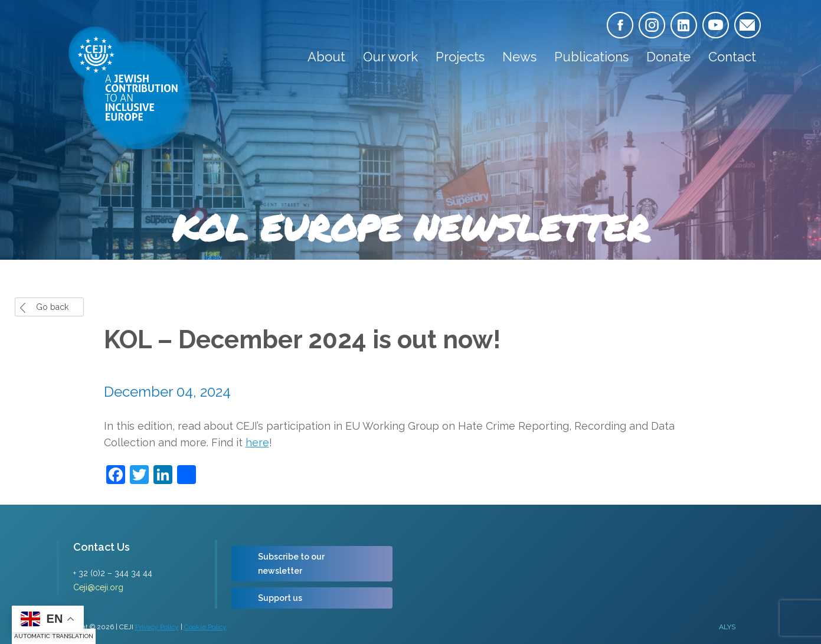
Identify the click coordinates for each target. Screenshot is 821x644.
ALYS (727, 627)
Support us (280, 598)
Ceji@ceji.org (98, 587)
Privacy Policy (157, 627)
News (519, 57)
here (257, 442)
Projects (460, 57)
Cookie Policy (205, 627)
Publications (591, 57)
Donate (668, 57)
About (326, 57)
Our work (390, 57)
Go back (52, 307)
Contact (732, 57)
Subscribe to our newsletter (291, 564)
